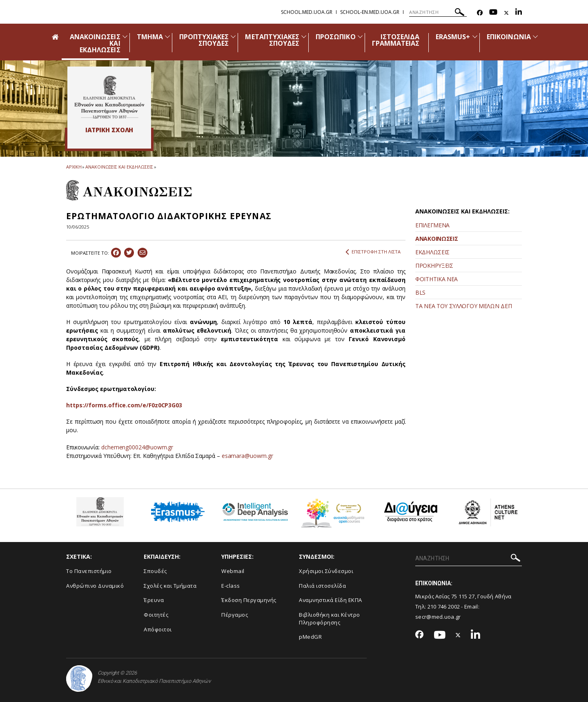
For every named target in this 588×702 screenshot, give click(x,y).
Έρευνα (154, 600)
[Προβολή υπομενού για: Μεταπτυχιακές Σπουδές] (304, 37)
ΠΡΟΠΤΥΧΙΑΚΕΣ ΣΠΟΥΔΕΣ (204, 40)
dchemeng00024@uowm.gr (137, 447)
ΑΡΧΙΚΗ (74, 167)
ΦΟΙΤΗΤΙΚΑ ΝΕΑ (437, 279)
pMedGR (310, 637)
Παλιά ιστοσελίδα (322, 586)
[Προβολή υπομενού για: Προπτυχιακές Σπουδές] (233, 37)
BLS (420, 292)
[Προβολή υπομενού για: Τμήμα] (167, 37)
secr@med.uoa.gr (438, 617)
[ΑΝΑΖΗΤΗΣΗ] (438, 12)
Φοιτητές (156, 615)
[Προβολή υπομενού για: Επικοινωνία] (535, 37)
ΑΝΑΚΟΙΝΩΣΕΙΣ (437, 239)
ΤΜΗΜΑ (150, 37)
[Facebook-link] (480, 13)
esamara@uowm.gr (247, 456)
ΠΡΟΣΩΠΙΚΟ (335, 37)
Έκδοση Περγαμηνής (249, 600)
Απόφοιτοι (158, 629)
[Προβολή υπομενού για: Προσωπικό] (360, 37)
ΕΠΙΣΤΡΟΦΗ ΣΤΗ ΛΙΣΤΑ (373, 252)
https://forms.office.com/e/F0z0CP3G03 (124, 405)
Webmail (233, 571)
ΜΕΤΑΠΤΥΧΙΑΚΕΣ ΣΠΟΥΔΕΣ (272, 40)
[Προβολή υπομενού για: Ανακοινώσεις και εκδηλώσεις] (125, 37)
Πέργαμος (235, 615)
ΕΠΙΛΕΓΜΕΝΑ (432, 225)
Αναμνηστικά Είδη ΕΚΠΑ (331, 600)
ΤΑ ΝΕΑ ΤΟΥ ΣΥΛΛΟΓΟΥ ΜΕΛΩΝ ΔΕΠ (463, 306)
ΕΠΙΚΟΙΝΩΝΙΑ (509, 37)
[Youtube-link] (493, 13)
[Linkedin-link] (519, 13)
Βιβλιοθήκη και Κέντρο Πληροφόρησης (330, 619)
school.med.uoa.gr (307, 12)
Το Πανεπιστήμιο (89, 571)
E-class (231, 586)
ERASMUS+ (453, 37)
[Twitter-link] (506, 13)
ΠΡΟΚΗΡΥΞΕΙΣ (434, 265)
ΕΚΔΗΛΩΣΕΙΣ (432, 252)
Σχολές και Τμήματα (170, 586)
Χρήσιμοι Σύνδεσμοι (326, 571)
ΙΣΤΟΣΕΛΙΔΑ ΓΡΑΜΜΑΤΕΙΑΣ (396, 40)
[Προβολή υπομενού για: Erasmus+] (475, 37)
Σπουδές (155, 571)
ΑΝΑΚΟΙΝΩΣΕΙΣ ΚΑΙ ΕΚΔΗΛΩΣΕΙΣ (119, 167)
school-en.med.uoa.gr (370, 12)
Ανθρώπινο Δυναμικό (95, 586)
